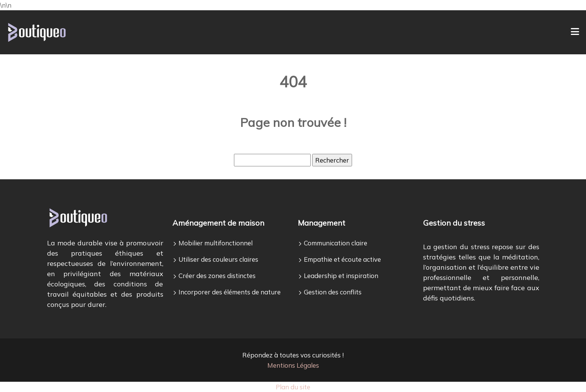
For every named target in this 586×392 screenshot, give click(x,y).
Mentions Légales (293, 365)
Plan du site (293, 387)
